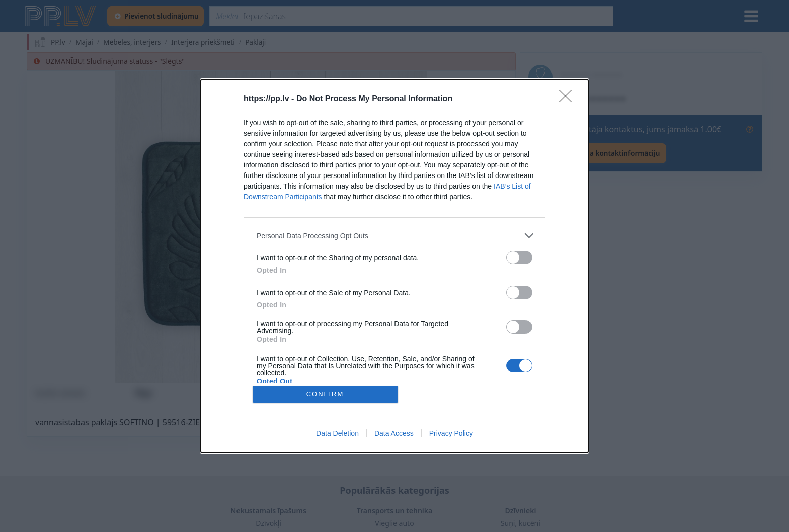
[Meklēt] (411, 16)
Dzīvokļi (268, 523)
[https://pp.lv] (61, 16)
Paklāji (255, 42)
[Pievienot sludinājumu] (155, 16)
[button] (271, 227)
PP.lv (58, 42)
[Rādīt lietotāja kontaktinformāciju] (597, 153)
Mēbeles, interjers (132, 42)
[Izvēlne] (751, 16)
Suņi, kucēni (521, 523)
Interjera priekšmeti (203, 42)
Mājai (84, 42)
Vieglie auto (394, 523)
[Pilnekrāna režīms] (498, 366)
